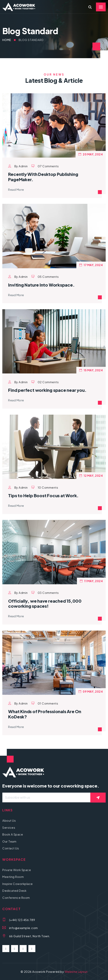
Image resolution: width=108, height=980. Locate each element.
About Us (9, 820)
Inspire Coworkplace (18, 884)
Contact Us (11, 848)
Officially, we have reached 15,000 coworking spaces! (45, 603)
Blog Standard (31, 40)
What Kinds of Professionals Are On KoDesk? (45, 714)
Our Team (9, 841)
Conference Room (16, 898)
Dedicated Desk (14, 890)
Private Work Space (17, 870)
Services (9, 827)
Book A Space (13, 834)
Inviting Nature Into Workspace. (41, 285)
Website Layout (76, 972)
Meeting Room (13, 877)
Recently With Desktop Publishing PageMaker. (43, 177)
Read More (16, 189)
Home (7, 40)
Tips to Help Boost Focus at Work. (43, 495)
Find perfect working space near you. (47, 390)
